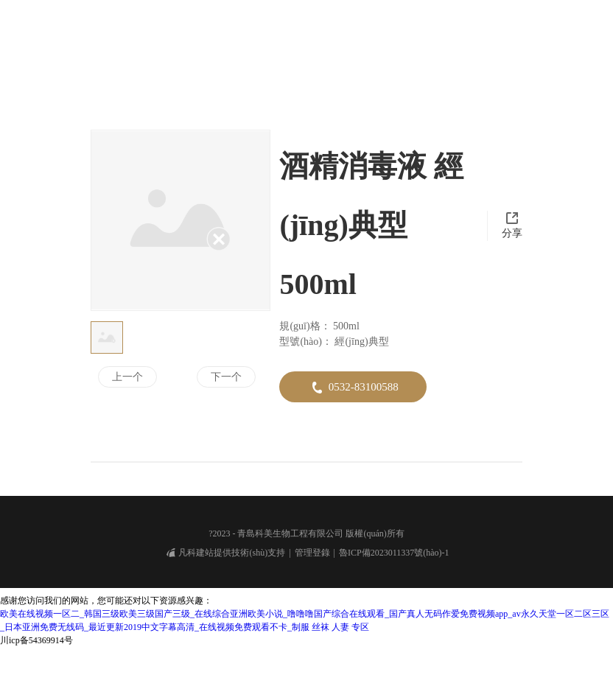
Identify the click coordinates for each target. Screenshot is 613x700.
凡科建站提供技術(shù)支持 (226, 612)
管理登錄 (312, 612)
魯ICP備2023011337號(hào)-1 (394, 612)
